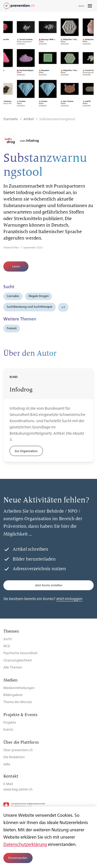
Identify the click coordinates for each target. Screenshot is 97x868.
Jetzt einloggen (69, 598)
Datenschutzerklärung (25, 844)
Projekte (10, 722)
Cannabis (13, 296)
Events (8, 729)
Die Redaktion (14, 757)
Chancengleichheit (18, 660)
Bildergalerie (13, 695)
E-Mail (8, 784)
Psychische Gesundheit (20, 653)
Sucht (8, 639)
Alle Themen (13, 667)
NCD (7, 646)
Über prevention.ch (18, 750)
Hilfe (7, 764)
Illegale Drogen (39, 296)
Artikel (29, 119)
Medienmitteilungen (19, 688)
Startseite (11, 119)
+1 (63, 307)
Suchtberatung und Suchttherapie (29, 307)
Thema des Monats (18, 702)
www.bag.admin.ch (18, 789)
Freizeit (12, 328)
